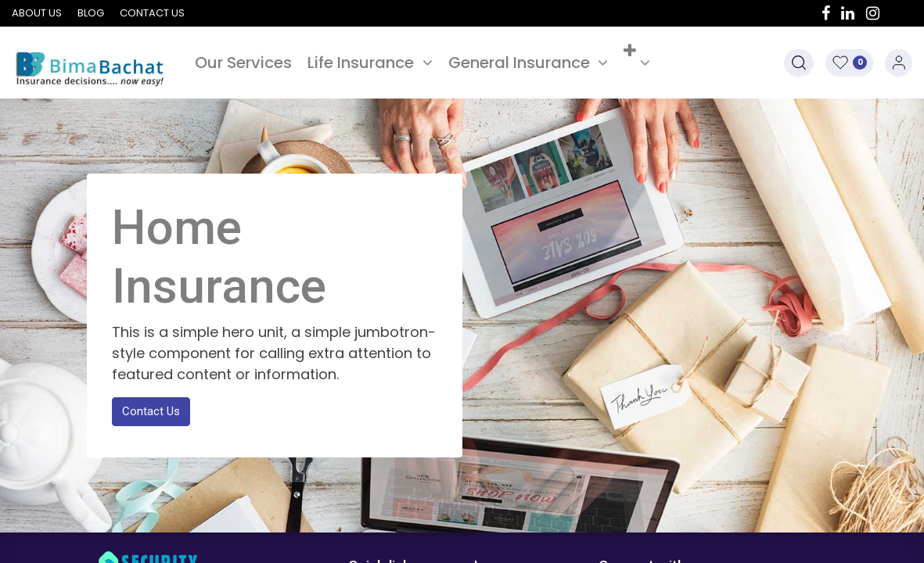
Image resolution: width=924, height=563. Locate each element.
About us (37, 13)
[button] (637, 63)
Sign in (899, 63)
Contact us (152, 13)
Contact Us (151, 411)
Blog (91, 13)
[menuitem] (243, 63)
